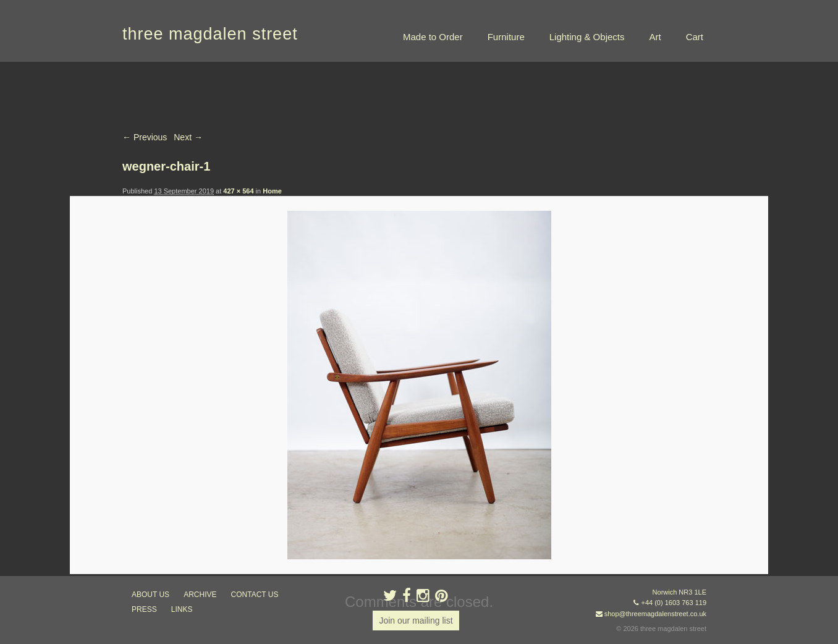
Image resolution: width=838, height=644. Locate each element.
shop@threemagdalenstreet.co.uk (655, 614)
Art (655, 37)
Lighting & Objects (587, 37)
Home (272, 191)
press (144, 609)
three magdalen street (210, 34)
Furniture (506, 37)
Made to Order (433, 37)
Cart (695, 37)
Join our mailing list (416, 621)
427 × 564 (238, 191)
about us (150, 595)
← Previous (145, 137)
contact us (255, 595)
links (182, 609)
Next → (188, 137)
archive (200, 595)
